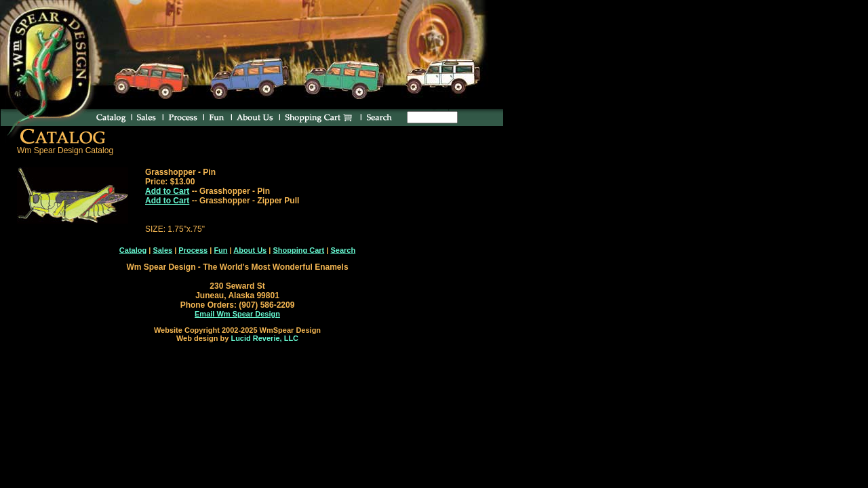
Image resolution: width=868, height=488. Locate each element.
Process (193, 250)
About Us (250, 250)
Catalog (133, 250)
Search (343, 250)
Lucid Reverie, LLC (264, 338)
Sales (162, 250)
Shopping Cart (298, 250)
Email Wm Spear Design (237, 314)
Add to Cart (167, 191)
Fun (220, 250)
